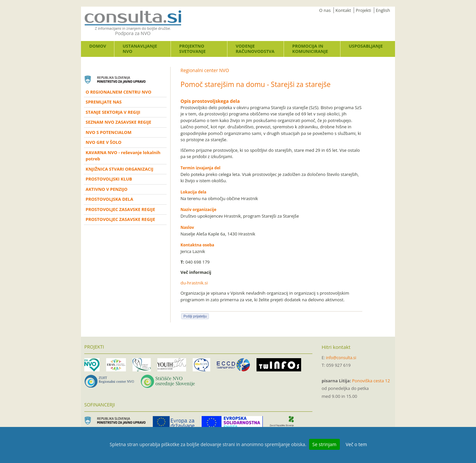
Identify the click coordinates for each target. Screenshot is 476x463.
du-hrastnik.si (194, 283)
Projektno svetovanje (192, 49)
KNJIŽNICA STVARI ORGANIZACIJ (119, 169)
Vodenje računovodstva (255, 49)
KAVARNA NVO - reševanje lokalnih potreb (123, 156)
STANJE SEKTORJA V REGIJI (113, 112)
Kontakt (343, 10)
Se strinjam (324, 444)
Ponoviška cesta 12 (371, 381)
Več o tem (356, 444)
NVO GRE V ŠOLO (103, 142)
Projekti (363, 10)
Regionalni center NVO (205, 70)
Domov (98, 46)
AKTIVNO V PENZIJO (107, 189)
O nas (325, 10)
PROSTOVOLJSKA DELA (109, 199)
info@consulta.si (341, 358)
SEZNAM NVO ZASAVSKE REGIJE (119, 122)
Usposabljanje (366, 46)
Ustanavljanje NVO (140, 49)
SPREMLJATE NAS (104, 102)
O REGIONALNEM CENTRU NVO (119, 92)
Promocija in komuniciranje (310, 49)
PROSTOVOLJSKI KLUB (109, 179)
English (383, 10)
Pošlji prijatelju (195, 316)
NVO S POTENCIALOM (109, 132)
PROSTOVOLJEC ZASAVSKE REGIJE (120, 209)
